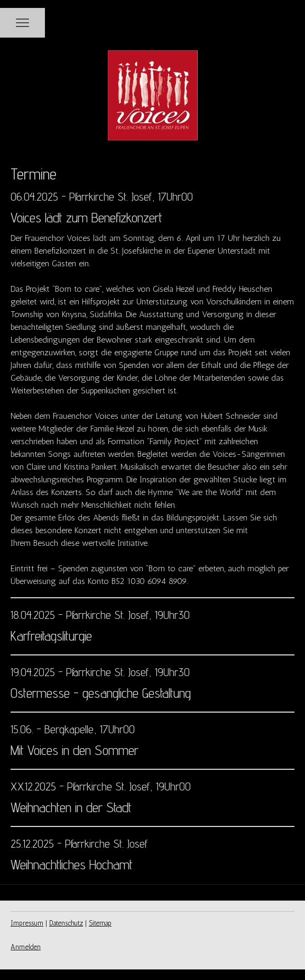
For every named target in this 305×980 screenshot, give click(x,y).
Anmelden (26, 947)
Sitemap (100, 923)
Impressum (27, 923)
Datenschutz (66, 923)
